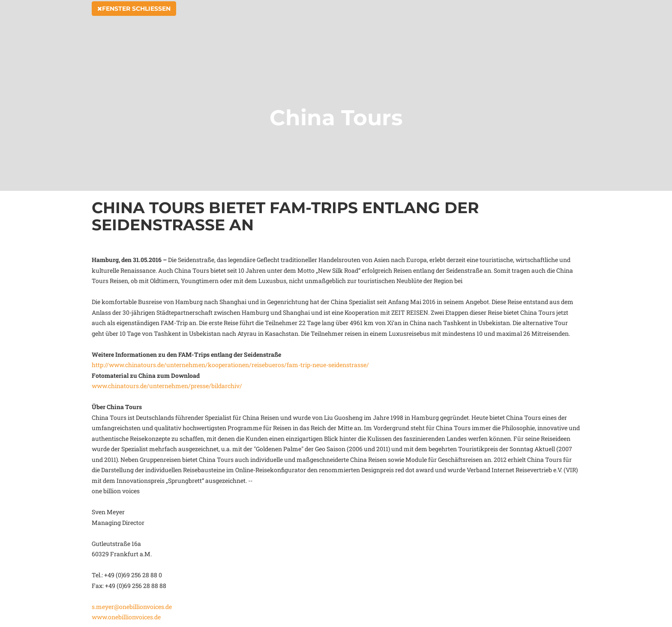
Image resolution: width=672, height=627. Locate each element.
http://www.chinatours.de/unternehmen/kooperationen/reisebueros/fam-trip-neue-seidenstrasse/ (230, 365)
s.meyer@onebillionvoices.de (132, 607)
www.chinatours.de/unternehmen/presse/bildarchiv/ (167, 386)
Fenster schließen (134, 18)
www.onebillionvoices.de (126, 617)
